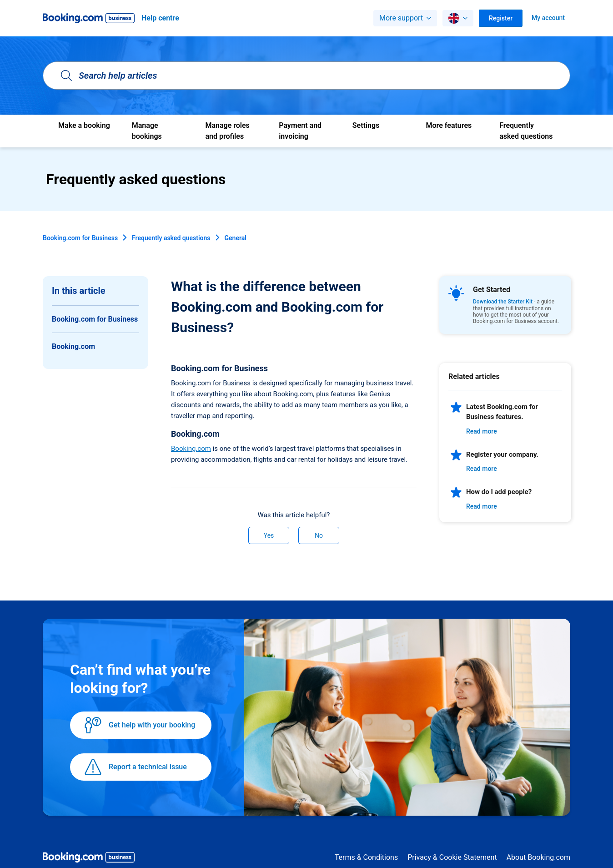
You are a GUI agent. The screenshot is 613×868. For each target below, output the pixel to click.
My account (548, 18)
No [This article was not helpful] (319, 535)
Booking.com (191, 449)
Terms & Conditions (367, 857)
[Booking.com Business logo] (89, 859)
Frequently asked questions (171, 238)
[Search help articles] (306, 76)
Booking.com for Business (80, 238)
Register (501, 18)
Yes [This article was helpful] (269, 535)
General (236, 238)
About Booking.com (538, 857)
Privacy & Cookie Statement (452, 857)
